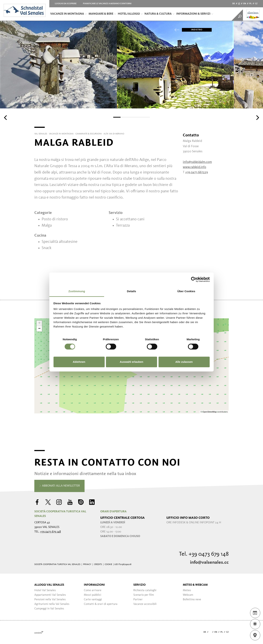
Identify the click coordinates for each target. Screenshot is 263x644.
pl (250, 4)
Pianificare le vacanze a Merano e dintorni (107, 4)
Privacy (87, 564)
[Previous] (6, 118)
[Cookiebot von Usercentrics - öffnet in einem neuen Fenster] (194, 279)
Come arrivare (93, 590)
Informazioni (94, 585)
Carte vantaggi (93, 600)
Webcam (188, 595)
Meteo (187, 590)
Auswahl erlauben (131, 362)
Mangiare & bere (102, 14)
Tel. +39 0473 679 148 (204, 554)
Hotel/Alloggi (130, 14)
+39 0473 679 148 (50, 532)
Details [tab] (131, 291)
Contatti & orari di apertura (101, 604)
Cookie (108, 564)
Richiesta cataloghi (145, 590)
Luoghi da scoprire (66, 4)
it (239, 4)
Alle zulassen (184, 362)
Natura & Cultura (159, 14)
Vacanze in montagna (68, 14)
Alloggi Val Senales (49, 585)
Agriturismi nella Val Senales (52, 604)
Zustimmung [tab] (77, 291)
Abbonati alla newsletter (59, 486)
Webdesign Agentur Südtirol (39, 632)
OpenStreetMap (210, 412)
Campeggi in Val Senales (49, 609)
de (234, 4)
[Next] (257, 118)
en (245, 4)
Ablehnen (79, 362)
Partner (138, 600)
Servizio (139, 585)
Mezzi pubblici (93, 595)
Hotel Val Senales (45, 590)
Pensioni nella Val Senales (50, 600)
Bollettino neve (192, 600)
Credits (98, 564)
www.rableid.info (195, 167)
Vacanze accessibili (145, 604)
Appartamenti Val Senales (50, 595)
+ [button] (39, 323)
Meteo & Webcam (195, 585)
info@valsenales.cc (209, 562)
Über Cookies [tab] (186, 291)
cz (256, 4)
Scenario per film (144, 595)
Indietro (192, 30)
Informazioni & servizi (195, 14)
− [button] (39, 329)
